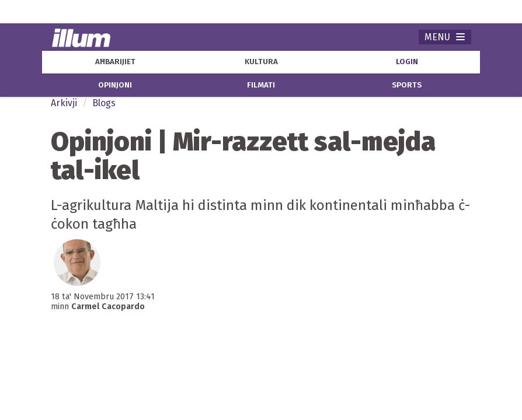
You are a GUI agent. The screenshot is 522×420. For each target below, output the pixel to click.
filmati (261, 85)
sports (407, 85)
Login (407, 62)
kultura (261, 62)
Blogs (104, 103)
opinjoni (115, 85)
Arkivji (64, 103)
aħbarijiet (115, 62)
